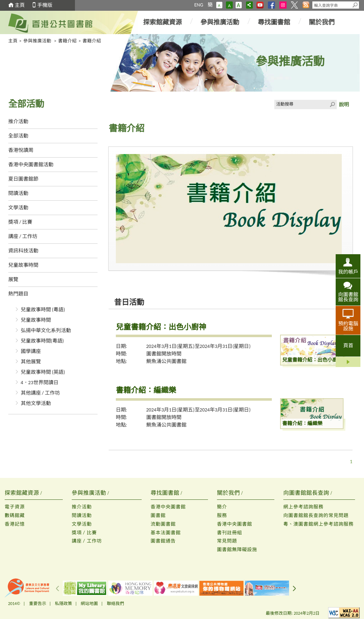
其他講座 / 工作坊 (41, 393)
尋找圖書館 (274, 22)
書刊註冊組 (230, 533)
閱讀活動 (18, 193)
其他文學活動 (36, 403)
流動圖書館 (163, 524)
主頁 (20, 5)
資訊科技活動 (23, 251)
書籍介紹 (67, 41)
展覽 (13, 280)
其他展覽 (31, 362)
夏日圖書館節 (23, 179)
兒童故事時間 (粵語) (43, 310)
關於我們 (322, 22)
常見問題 (227, 541)
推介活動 (18, 122)
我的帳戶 (348, 272)
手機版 (45, 5)
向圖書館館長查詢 (348, 297)
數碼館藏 (15, 515)
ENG (199, 5)
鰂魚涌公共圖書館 (166, 361)
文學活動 (18, 208)
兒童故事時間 (23, 265)
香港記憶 (15, 524)
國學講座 (31, 351)
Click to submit (332, 104)
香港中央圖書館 (168, 507)
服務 (222, 515)
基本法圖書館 (166, 533)
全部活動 (18, 136)
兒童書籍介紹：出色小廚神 (161, 327)
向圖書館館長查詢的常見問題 (316, 515)
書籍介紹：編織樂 (146, 390)
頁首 (348, 346)
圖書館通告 (163, 541)
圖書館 (158, 515)
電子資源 (15, 507)
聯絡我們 (115, 604)
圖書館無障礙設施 (237, 550)
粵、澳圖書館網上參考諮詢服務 (318, 524)
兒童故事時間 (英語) (43, 372)
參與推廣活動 (220, 22)
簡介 (222, 507)
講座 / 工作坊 (23, 236)
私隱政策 (63, 604)
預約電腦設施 (348, 326)
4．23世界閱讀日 (40, 383)
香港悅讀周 (21, 150)
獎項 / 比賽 (20, 222)
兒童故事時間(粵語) (42, 341)
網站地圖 (89, 604)
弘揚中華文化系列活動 (46, 331)
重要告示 (38, 604)
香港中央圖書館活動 (31, 165)
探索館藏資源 (162, 22)
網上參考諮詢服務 (303, 507)
